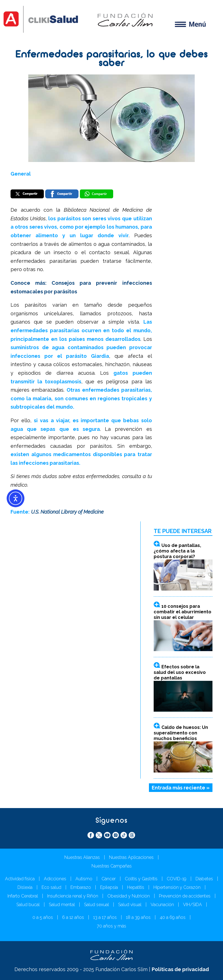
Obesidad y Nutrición (129, 896)
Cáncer (109, 879)
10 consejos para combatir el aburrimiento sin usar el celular (183, 612)
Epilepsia (109, 887)
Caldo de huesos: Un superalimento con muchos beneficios (181, 733)
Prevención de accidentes (185, 896)
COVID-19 (177, 879)
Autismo (84, 879)
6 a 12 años (73, 917)
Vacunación (162, 905)
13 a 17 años (105, 917)
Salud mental (62, 905)
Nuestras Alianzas (82, 857)
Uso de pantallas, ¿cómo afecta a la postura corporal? (177, 551)
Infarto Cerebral (23, 896)
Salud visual (130, 905)
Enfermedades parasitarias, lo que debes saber (112, 59)
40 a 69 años (173, 917)
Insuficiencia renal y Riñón (73, 896)
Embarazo (81, 887)
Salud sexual (97, 905)
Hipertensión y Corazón (177, 887)
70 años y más (111, 926)
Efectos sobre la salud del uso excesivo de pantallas (180, 672)
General (21, 174)
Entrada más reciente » (181, 788)
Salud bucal (28, 905)
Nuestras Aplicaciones (131, 857)
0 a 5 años (43, 917)
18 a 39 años (138, 917)
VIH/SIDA (192, 905)
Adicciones (55, 879)
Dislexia (25, 887)
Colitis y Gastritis (141, 879)
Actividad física (20, 879)
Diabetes (204, 879)
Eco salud (51, 887)
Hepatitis (136, 887)
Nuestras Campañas (112, 866)
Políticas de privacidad (180, 969)
